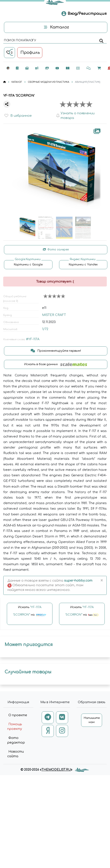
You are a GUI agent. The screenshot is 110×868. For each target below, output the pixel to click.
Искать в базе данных (56, 364)
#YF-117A (33, 339)
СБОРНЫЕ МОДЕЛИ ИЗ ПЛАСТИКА (48, 82)
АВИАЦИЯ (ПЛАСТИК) (88, 82)
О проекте (18, 715)
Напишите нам (92, 720)
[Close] (102, 581)
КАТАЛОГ (17, 82)
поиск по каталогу (20, 41)
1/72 (45, 329)
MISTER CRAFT (54, 315)
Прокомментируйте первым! (56, 351)
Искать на (30, 613)
